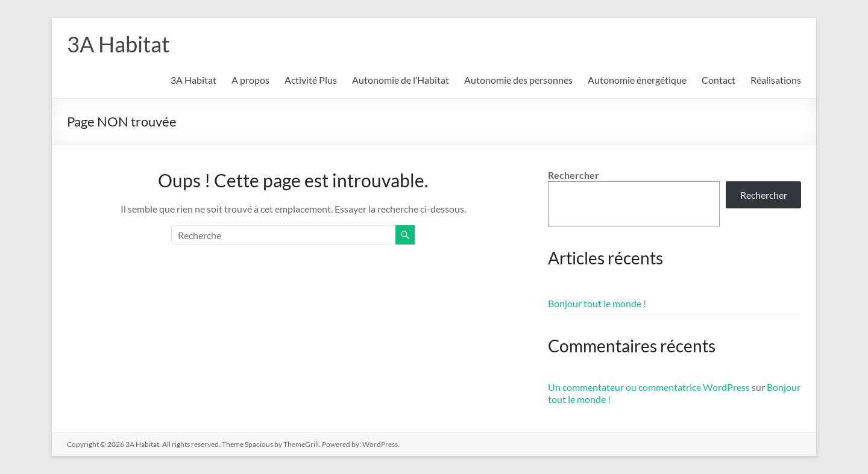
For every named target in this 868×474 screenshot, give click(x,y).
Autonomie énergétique (637, 80)
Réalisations (776, 80)
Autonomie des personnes (518, 80)
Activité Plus (311, 80)
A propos (250, 80)
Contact (719, 80)
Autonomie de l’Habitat (401, 80)
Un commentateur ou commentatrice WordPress (649, 387)
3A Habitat (118, 44)
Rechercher (574, 175)
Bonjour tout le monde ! (597, 303)
